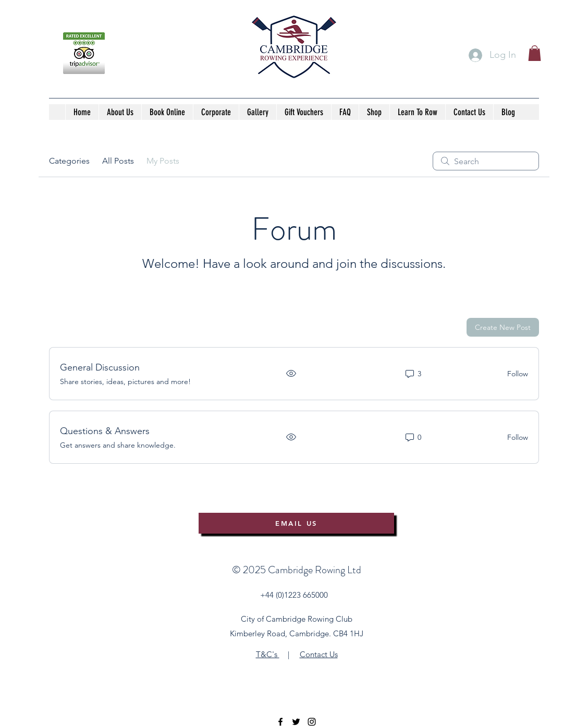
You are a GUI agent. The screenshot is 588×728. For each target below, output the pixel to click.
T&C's (268, 654)
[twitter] (296, 722)
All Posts (118, 161)
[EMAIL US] (296, 523)
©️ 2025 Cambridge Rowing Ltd (297, 570)
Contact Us (319, 654)
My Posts (163, 161)
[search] (486, 161)
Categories (69, 161)
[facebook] (280, 722)
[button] (535, 53)
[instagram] (312, 722)
